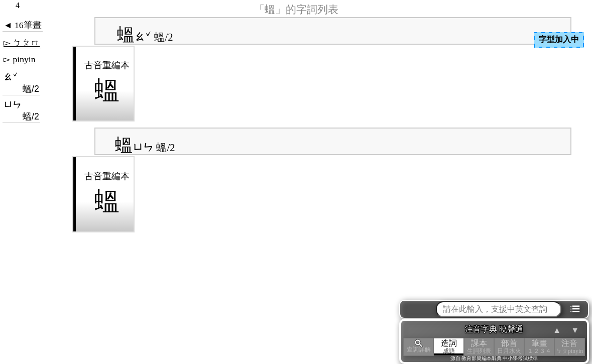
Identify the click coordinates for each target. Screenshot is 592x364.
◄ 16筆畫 (23, 25)
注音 (569, 347)
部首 (509, 347)
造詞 (449, 347)
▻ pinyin (20, 59)
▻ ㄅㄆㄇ (22, 43)
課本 (479, 347)
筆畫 (539, 347)
